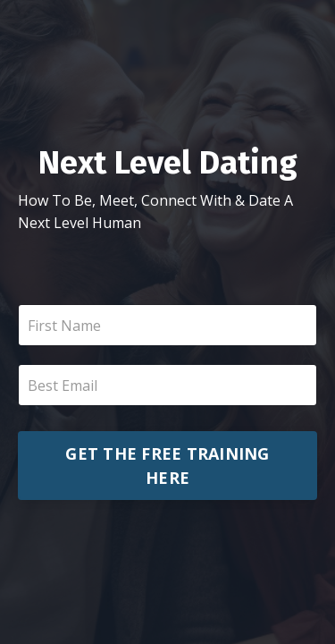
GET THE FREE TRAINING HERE (167, 466)
